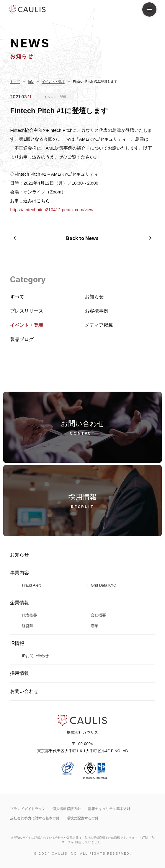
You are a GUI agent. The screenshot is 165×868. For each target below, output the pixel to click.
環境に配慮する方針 (83, 818)
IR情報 (17, 643)
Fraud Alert (31, 585)
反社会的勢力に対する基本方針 (35, 818)
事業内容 (19, 573)
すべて (17, 297)
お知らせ (19, 555)
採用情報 (19, 673)
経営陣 (28, 626)
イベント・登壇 (55, 97)
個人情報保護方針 (67, 809)
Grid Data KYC (103, 585)
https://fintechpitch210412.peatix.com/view (52, 210)
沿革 (94, 626)
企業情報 (19, 603)
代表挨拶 (30, 615)
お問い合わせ (24, 691)
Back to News (82, 238)
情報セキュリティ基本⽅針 (109, 809)
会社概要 (98, 615)
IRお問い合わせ (35, 656)
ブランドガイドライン (28, 809)
